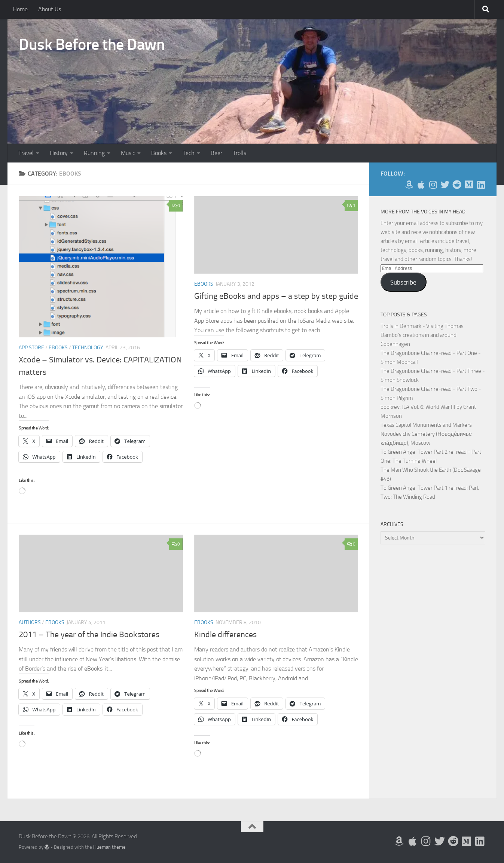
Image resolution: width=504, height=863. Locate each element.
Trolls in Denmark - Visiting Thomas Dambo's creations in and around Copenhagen (422, 335)
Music (128, 153)
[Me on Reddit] (457, 185)
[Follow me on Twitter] (445, 185)
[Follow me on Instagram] (433, 185)
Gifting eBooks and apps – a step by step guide (276, 296)
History (59, 153)
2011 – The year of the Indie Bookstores (89, 635)
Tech (189, 153)
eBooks (58, 348)
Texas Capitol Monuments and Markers (426, 425)
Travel (26, 153)
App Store (31, 348)
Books (159, 153)
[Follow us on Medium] (469, 185)
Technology (88, 348)
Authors (30, 622)
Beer (216, 153)
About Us (50, 9)
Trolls (239, 153)
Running (94, 153)
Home (20, 9)
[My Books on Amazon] (409, 185)
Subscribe (403, 282)
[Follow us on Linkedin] (481, 185)
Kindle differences (225, 635)
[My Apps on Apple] (421, 185)
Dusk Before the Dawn (92, 45)
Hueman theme (109, 847)
